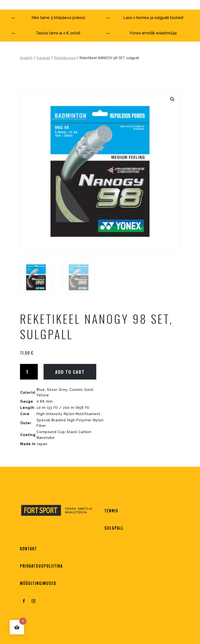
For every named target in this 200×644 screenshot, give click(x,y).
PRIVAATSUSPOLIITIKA (41, 566)
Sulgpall (43, 58)
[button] (172, 99)
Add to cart (70, 372)
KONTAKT (29, 549)
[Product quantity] (29, 372)
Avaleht (26, 58)
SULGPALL (114, 528)
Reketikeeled (65, 58)
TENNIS (111, 511)
